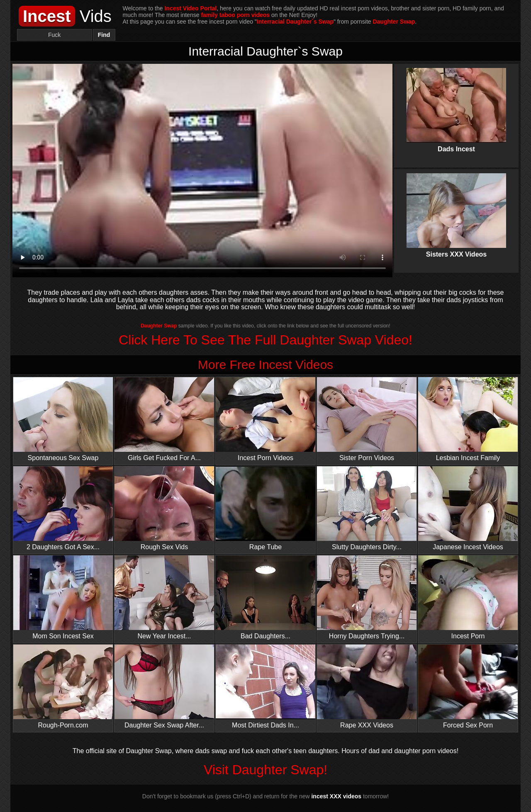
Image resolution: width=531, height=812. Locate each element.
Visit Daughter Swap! (265, 770)
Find (104, 35)
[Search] (55, 35)
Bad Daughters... (265, 597)
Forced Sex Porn (468, 687)
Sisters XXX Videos (456, 208)
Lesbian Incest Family (468, 419)
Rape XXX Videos (367, 687)
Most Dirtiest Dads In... (265, 687)
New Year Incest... (164, 597)
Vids (65, 16)
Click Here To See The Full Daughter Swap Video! (265, 340)
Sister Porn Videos (367, 419)
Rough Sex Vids (164, 508)
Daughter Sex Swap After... (164, 687)
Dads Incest (456, 103)
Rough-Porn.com (63, 687)
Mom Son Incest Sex (63, 597)
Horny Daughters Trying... (367, 597)
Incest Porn (468, 597)
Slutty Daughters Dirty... (367, 508)
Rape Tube (265, 508)
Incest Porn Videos (265, 419)
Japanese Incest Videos (468, 508)
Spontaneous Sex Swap (63, 419)
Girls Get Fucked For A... (164, 419)
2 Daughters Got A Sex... (63, 508)
